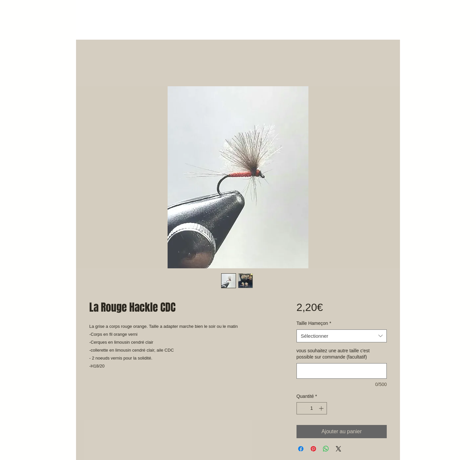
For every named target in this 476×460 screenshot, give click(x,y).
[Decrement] (302, 408)
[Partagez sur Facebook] (301, 449)
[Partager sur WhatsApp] (326, 449)
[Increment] (322, 408)
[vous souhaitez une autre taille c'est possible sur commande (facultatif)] (342, 371)
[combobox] (342, 336)
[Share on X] (338, 449)
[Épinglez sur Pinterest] (313, 449)
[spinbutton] (312, 408)
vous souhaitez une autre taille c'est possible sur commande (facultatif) (333, 354)
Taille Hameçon (314, 323)
